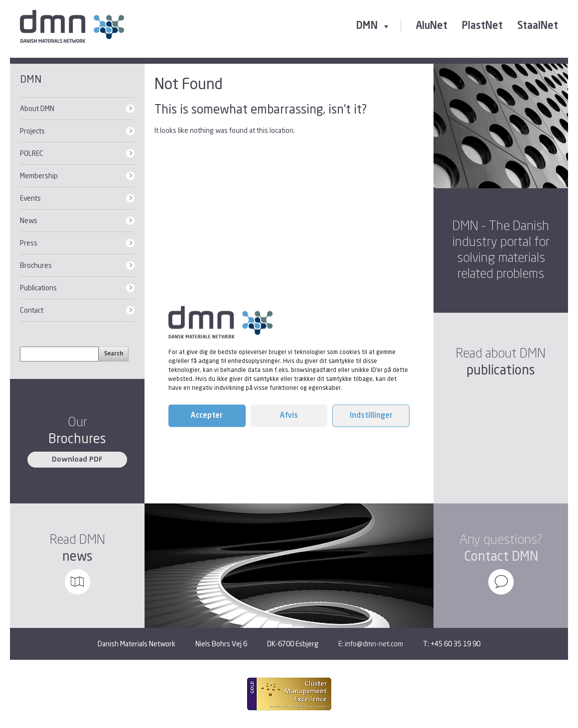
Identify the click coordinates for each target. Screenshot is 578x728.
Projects (32, 131)
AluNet (432, 26)
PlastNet (482, 26)
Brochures (36, 265)
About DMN (37, 108)
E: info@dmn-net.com (371, 644)
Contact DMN (501, 556)
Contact (32, 310)
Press (29, 243)
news (77, 556)
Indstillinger (371, 416)
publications (501, 370)
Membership (39, 176)
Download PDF (77, 460)
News (29, 220)
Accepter (207, 416)
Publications (38, 288)
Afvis (289, 416)
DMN (373, 26)
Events (30, 198)
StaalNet (538, 26)
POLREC (32, 153)
